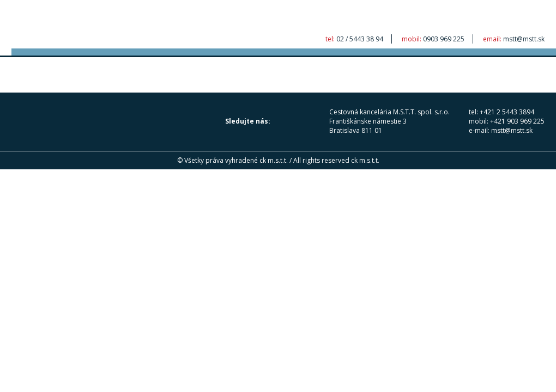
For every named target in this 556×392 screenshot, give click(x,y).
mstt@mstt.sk (524, 39)
